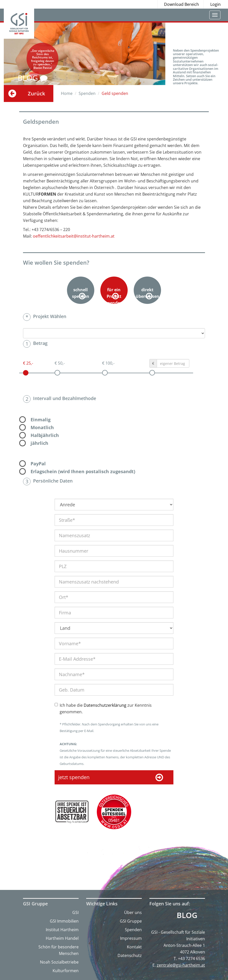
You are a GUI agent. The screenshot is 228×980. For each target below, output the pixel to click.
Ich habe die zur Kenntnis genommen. (106, 708)
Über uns (133, 912)
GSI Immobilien (64, 921)
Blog (187, 915)
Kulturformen (66, 971)
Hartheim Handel (62, 938)
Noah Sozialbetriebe (59, 962)
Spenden (133, 930)
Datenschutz (130, 955)
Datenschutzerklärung (105, 705)
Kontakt (134, 947)
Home (67, 93)
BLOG (33, 78)
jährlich (39, 443)
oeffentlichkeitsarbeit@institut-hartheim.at (74, 236)
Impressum (131, 938)
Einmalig (41, 420)
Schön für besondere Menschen (59, 950)
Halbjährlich (45, 435)
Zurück (36, 93)
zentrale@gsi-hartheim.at (181, 965)
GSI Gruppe (131, 921)
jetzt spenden (111, 778)
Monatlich (42, 427)
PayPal (38, 464)
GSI (75, 912)
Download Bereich (181, 4)
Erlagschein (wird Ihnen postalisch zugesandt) (83, 471)
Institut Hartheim (62, 930)
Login (215, 4)
